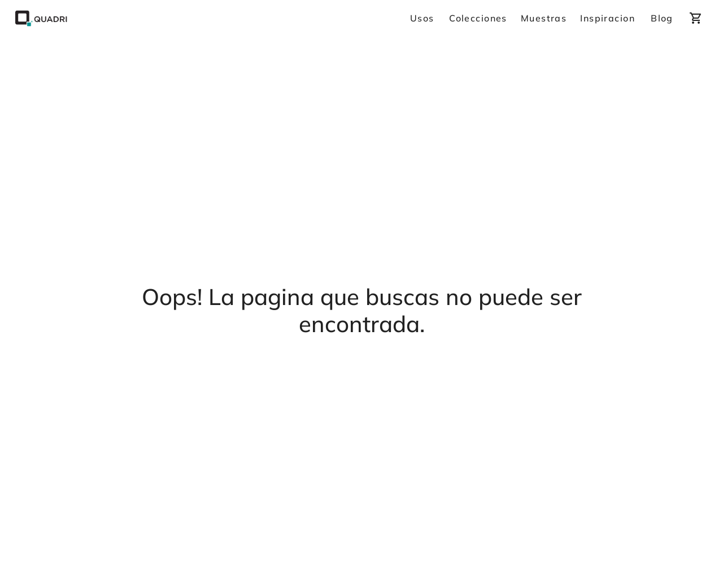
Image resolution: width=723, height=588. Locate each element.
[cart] (696, 18)
